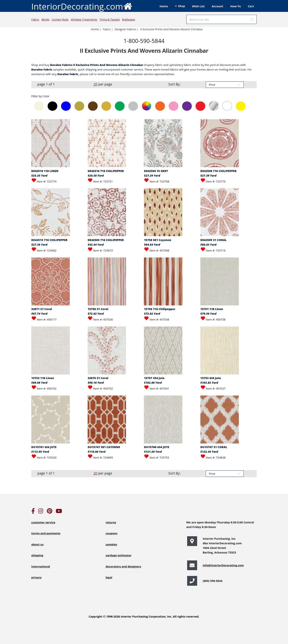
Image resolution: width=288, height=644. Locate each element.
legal (109, 577)
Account (217, 6)
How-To (236, 6)
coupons (111, 533)
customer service (43, 522)
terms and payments (46, 533)
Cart (251, 6)
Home (164, 6)
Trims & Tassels (110, 19)
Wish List (198, 6)
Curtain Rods (60, 19)
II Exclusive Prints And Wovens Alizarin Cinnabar (172, 29)
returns (111, 522)
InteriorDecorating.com (82, 6)
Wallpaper (129, 19)
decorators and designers (123, 566)
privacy (36, 577)
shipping (37, 555)
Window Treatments (84, 19)
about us (37, 544)
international (41, 566)
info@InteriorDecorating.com (223, 565)
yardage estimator (118, 555)
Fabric (35, 19)
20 (95, 84)
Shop (182, 6)
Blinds (46, 19)
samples (111, 544)
